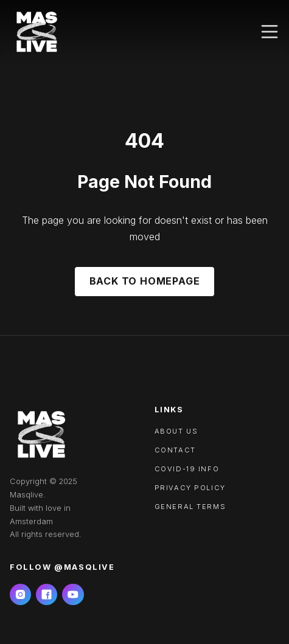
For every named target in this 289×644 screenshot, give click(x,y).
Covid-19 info (187, 469)
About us (176, 431)
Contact (175, 450)
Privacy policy (190, 488)
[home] (37, 32)
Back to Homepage (145, 281)
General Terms (190, 507)
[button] (270, 32)
